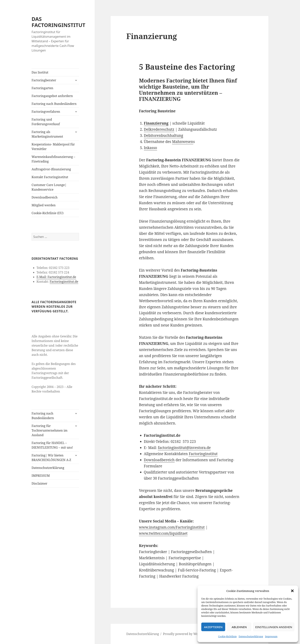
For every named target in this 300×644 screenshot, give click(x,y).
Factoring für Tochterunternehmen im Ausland (50, 430)
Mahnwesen (183, 142)
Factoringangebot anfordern (52, 96)
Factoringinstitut (203, 454)
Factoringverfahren (46, 112)
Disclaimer (39, 483)
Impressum (271, 636)
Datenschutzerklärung (251, 636)
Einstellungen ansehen (274, 627)
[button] (292, 591)
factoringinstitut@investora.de (184, 448)
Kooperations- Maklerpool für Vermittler (53, 147)
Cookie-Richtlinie (227, 636)
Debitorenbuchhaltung (164, 135)
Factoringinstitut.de (64, 282)
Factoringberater (44, 80)
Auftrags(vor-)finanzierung (51, 169)
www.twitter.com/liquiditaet (163, 533)
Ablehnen (239, 627)
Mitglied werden (44, 205)
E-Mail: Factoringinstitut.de (56, 277)
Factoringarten (42, 88)
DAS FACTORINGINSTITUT (58, 22)
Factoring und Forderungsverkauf (46, 122)
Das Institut (40, 72)
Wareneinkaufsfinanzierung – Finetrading (53, 159)
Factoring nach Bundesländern (54, 104)
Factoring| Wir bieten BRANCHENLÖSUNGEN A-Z (51, 458)
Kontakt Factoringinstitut (50, 177)
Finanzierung (156, 123)
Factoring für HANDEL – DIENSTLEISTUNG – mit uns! (52, 445)
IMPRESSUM (41, 476)
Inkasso (150, 148)
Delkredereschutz (159, 129)
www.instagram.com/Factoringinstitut (172, 527)
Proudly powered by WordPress (186, 634)
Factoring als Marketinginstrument (47, 134)
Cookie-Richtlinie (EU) (47, 213)
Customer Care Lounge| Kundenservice (49, 187)
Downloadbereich (45, 197)
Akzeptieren (213, 627)
